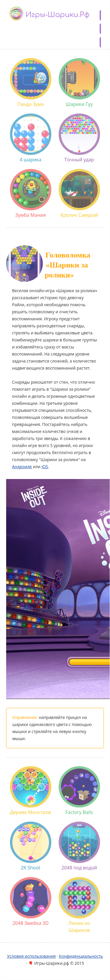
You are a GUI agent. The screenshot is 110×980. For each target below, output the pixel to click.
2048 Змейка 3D (31, 902)
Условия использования (31, 956)
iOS (45, 467)
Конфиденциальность (81, 956)
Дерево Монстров (31, 791)
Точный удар (79, 138)
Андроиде (22, 467)
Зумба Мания (31, 194)
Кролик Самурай (79, 194)
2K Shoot (31, 846)
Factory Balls (79, 791)
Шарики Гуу (79, 83)
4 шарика (31, 138)
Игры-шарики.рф (58, 15)
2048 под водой (79, 846)
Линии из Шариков (79, 905)
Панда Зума (31, 83)
